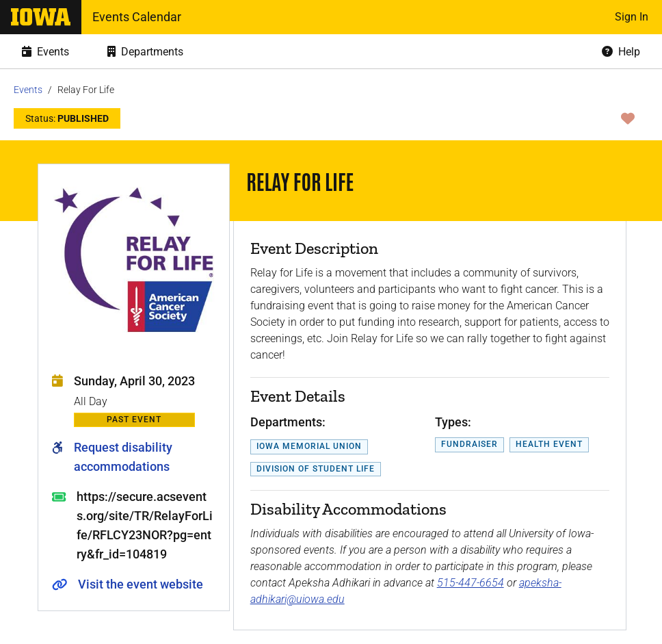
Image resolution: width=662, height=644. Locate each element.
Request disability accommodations (123, 457)
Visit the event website (141, 584)
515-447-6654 (471, 583)
